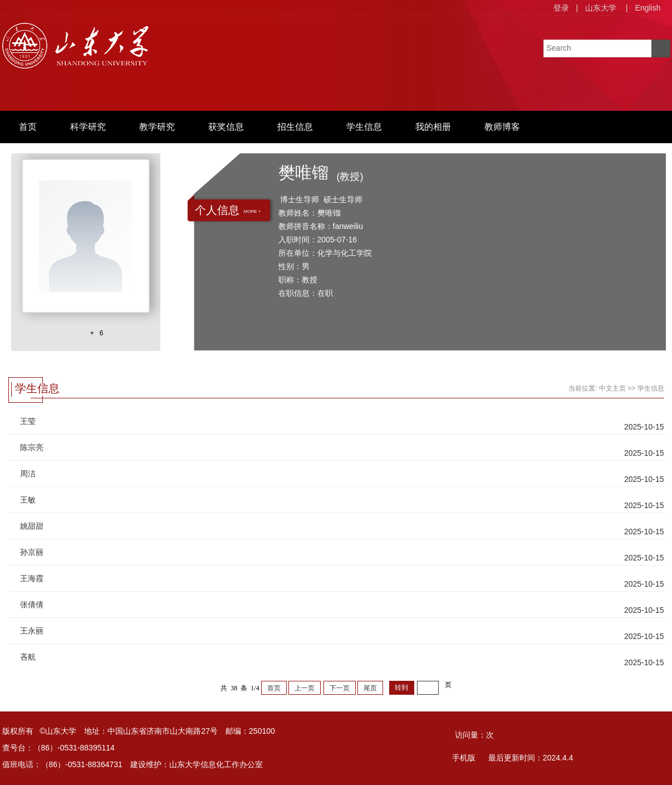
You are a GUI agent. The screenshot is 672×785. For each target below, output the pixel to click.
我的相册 (433, 127)
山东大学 (601, 8)
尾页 (370, 688)
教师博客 (502, 127)
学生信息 (364, 127)
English (648, 8)
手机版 (464, 758)
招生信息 (295, 127)
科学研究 (88, 127)
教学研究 (157, 127)
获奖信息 (226, 127)
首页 (28, 127)
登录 (561, 8)
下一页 (340, 688)
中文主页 (612, 388)
